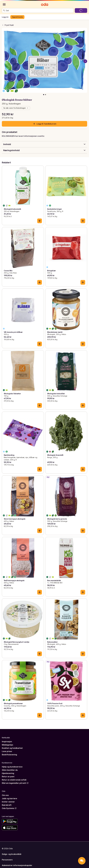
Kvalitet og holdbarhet (12, 748)
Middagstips (8, 745)
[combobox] (39, 10)
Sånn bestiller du (10, 770)
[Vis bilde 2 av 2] (45, 95)
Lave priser (7, 751)
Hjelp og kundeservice (12, 767)
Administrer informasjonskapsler (17, 865)
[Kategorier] (4, 4)
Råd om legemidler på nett (15, 783)
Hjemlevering (8, 773)
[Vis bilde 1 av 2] (44, 95)
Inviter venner (8, 802)
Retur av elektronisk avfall (14, 780)
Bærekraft (7, 805)
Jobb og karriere (9, 798)
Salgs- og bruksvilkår (12, 854)
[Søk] (4, 10)
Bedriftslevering (9, 755)
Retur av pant (8, 777)
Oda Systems (9, 808)
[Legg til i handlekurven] (40, 221)
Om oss (5, 795)
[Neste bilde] (85, 61)
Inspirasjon (7, 742)
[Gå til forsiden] (45, 4)
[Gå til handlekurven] (81, 10)
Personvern (7, 860)
